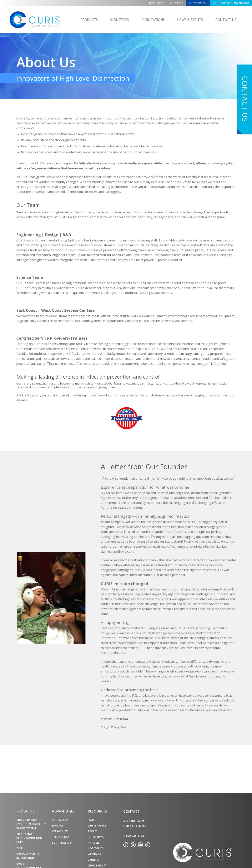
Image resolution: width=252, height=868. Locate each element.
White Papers (97, 825)
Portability (60, 820)
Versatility (60, 831)
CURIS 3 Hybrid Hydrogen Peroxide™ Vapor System (31, 824)
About (92, 831)
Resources (156, 3)
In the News (96, 837)
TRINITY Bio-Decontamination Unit (29, 838)
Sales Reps (176, 3)
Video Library (97, 865)
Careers (93, 860)
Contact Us (226, 20)
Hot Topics (96, 848)
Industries (120, 20)
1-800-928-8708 (231, 3)
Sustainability (62, 843)
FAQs (91, 820)
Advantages (63, 811)
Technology (61, 837)
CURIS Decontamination (35, 20)
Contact (131, 811)
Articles (94, 843)
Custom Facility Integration (28, 856)
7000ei (20, 848)
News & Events (190, 20)
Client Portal (198, 3)
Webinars (94, 854)
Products (89, 20)
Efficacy (58, 825)
